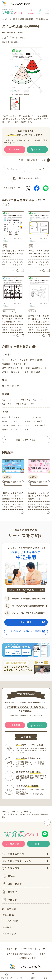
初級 (4, 32)
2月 (10, 400)
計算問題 (6, 364)
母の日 (37, 421)
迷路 (8, 32)
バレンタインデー (33, 417)
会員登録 (31, 12)
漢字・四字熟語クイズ (12, 368)
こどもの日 (26, 421)
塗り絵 (32, 311)
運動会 (5, 429)
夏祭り (28, 425)
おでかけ (10, 892)
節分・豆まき (15, 417)
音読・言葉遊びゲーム (36, 368)
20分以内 (15, 42)
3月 (16, 400)
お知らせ (7, 927)
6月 (35, 400)
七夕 (20, 425)
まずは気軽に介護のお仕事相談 (26, 631)
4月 (22, 400)
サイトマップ (9, 933)
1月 (4, 400)
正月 (4, 417)
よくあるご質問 (10, 921)
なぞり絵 (29, 372)
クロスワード (20, 364)
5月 (29, 400)
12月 (32, 404)
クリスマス (16, 429)
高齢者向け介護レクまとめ (12, 483)
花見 (15, 421)
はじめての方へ (10, 909)
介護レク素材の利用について (32, 160)
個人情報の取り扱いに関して (19, 954)
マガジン (10, 900)
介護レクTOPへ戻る (26, 440)
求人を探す (26, 622)
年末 (27, 429)
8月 (22, 38)
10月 (17, 404)
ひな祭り (6, 421)
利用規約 (42, 954)
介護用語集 (8, 915)
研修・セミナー (13, 884)
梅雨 (13, 425)
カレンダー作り (27, 360)
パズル (5, 372)
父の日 (5, 425)
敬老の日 (39, 425)
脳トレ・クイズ (9, 311)
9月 (10, 404)
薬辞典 (8, 876)
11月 (24, 404)
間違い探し (16, 372)
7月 (13, 38)
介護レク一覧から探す (17, 346)
